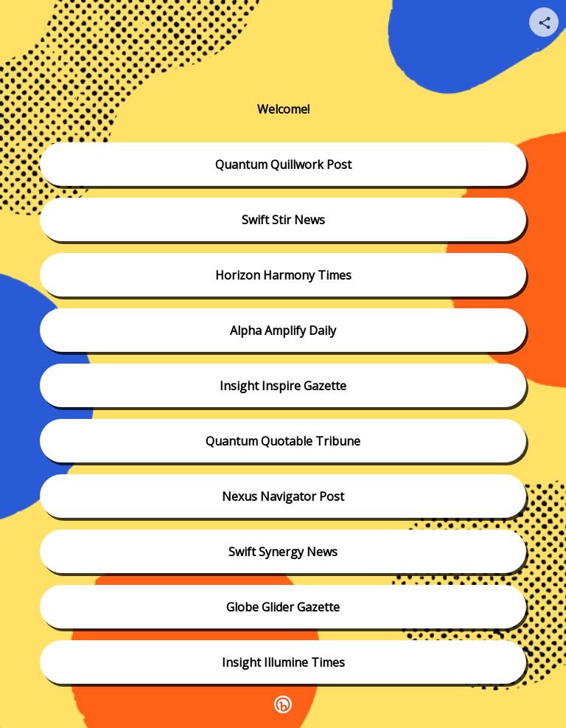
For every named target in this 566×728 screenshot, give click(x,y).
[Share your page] (544, 22)
